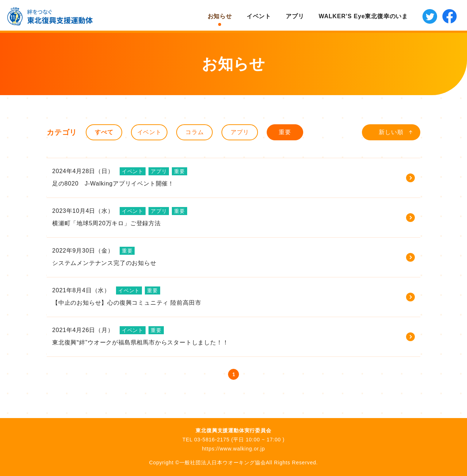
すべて (104, 132)
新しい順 (391, 132)
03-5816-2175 (212, 440)
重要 (285, 132)
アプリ (295, 16)
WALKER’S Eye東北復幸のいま (363, 16)
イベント (259, 16)
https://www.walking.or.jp (234, 449)
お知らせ (220, 16)
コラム (194, 132)
